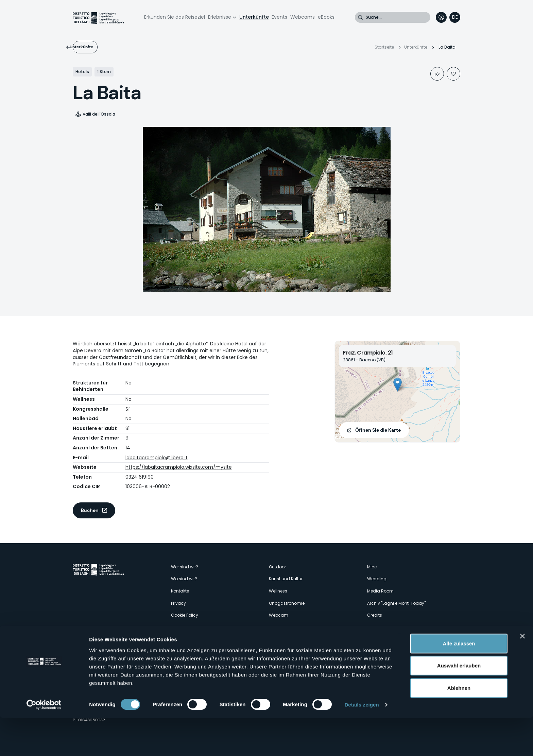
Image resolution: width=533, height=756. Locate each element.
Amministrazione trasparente (201, 627)
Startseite (384, 47)
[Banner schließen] (522, 674)
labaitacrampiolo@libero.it (157, 458)
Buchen (90, 510)
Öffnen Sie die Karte (378, 430)
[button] (398, 385)
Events (279, 17)
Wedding (377, 579)
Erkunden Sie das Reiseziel (175, 17)
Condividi (437, 74)
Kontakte (180, 591)
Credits (375, 615)
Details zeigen (362, 743)
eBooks (326, 17)
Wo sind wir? (184, 579)
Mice (372, 567)
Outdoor (277, 567)
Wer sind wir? (185, 567)
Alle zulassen (459, 681)
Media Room (380, 591)
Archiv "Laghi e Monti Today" (396, 603)
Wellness (278, 591)
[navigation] (455, 17)
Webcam (279, 615)
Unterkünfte (254, 17)
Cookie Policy (185, 615)
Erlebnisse (220, 17)
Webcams (303, 17)
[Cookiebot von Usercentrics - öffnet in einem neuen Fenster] (44, 743)
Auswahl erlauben (459, 703)
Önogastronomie (287, 603)
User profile (441, 17)
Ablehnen (459, 726)
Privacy (178, 603)
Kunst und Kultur (286, 579)
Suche (360, 17)
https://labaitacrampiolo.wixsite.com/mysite (179, 467)
